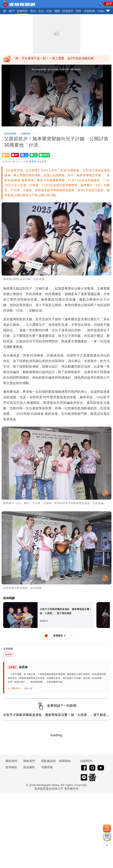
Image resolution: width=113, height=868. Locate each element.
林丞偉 (33, 161)
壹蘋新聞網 (10, 134)
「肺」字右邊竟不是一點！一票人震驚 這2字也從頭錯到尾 (53, 59)
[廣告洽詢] (107, 837)
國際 (57, 11)
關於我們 (11, 761)
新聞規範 (65, 761)
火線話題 (103, 11)
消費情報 (47, 767)
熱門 (12, 11)
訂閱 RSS (14, 688)
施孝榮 (9, 654)
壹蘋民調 (89, 11)
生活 (41, 11)
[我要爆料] (107, 828)
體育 (79, 11)
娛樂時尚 (22, 11)
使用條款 (11, 767)
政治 (33, 11)
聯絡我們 (29, 761)
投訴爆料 (29, 767)
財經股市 (68, 11)
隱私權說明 (47, 761)
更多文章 (28, 688)
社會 (49, 11)
